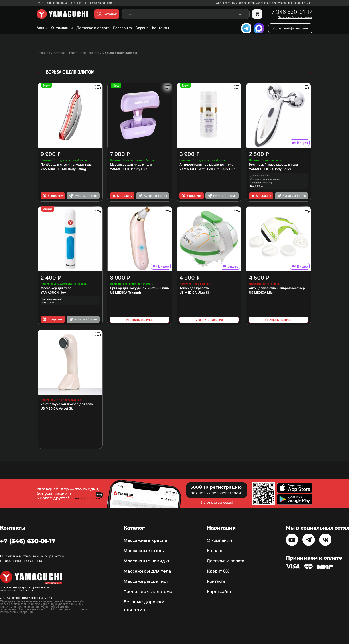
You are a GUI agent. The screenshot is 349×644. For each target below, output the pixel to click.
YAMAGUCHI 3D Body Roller (270, 169)
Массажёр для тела (56, 288)
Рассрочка (122, 28)
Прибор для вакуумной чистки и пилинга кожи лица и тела (157, 288)
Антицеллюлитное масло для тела (206, 164)
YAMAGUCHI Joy (53, 292)
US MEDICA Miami (263, 292)
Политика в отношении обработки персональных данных (32, 558)
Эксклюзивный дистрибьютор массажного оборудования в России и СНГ (264, 3)
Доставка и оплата (93, 28)
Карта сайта (219, 592)
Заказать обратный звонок (295, 17)
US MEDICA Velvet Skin (58, 408)
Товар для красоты (194, 288)
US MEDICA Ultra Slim (196, 292)
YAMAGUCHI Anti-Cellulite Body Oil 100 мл (212, 169)
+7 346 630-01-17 (290, 12)
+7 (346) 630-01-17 (28, 541)
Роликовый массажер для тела (273, 164)
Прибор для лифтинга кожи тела (66, 164)
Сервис (142, 28)
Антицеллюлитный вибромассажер (277, 288)
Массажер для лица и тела (131, 164)
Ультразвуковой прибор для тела (67, 404)
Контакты (160, 28)
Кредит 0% (218, 571)
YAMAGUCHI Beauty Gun (129, 169)
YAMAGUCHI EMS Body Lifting (63, 169)
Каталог (215, 551)
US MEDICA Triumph (126, 292)
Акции (42, 28)
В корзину (53, 196)
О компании (62, 28)
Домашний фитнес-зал (290, 28)
